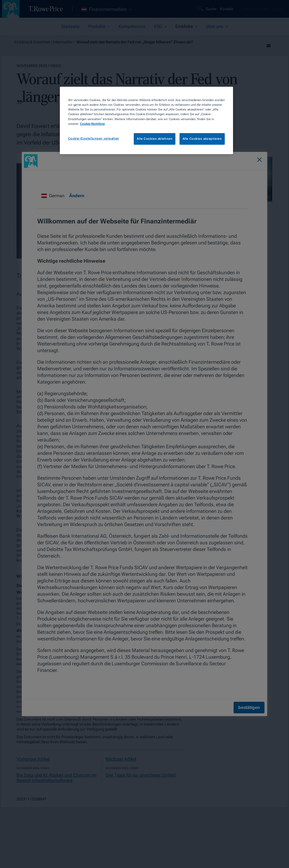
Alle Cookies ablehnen (155, 139)
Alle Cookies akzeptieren (202, 139)
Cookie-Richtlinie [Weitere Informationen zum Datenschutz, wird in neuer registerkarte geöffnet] (92, 124)
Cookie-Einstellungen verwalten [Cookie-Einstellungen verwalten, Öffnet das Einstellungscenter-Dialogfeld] (94, 138)
